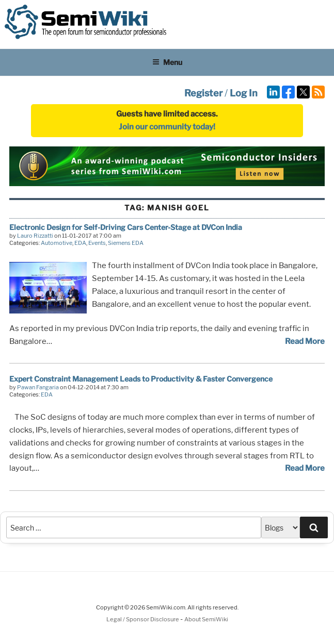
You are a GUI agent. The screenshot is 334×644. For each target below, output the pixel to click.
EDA (80, 243)
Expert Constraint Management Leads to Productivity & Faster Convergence (141, 379)
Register (203, 93)
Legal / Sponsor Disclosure (143, 619)
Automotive (57, 243)
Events (97, 243)
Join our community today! (167, 127)
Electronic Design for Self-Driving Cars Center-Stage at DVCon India (126, 227)
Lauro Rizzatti (35, 236)
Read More (305, 341)
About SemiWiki (206, 619)
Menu (167, 62)
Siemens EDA (126, 243)
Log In (244, 93)
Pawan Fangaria (38, 387)
